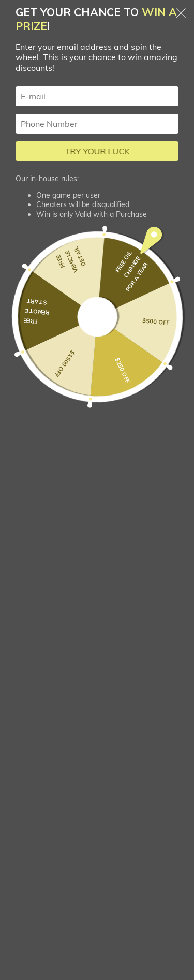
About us (37, 779)
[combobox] (97, 360)
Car (110, 51)
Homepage (26, 51)
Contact (34, 804)
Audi (141, 51)
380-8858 (97, 580)
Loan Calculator (51, 754)
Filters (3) (97, 94)
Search (74, 51)
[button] (97, 257)
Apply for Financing (59, 704)
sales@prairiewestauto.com (97, 606)
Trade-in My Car (52, 729)
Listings (34, 679)
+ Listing (162, 907)
